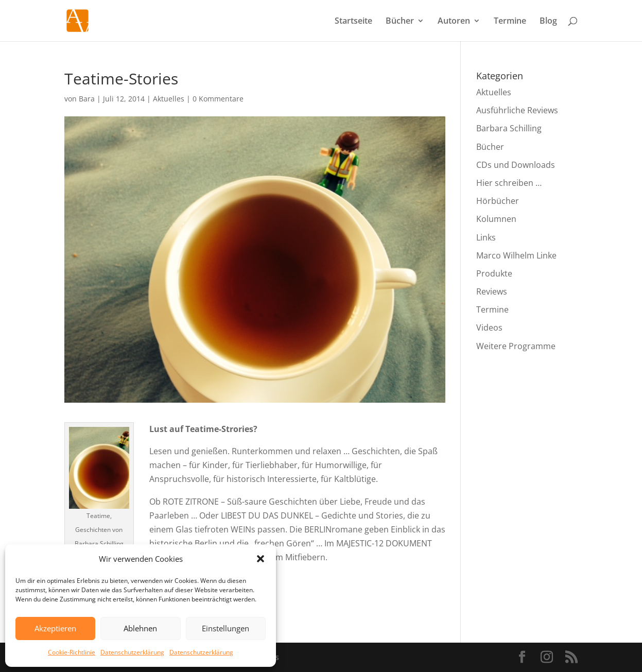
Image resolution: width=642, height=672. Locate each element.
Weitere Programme (516, 346)
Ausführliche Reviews (517, 110)
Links (486, 237)
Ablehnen (140, 628)
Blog (548, 22)
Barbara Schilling (509, 128)
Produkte (494, 273)
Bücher (400, 22)
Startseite (353, 22)
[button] (261, 559)
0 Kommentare (218, 99)
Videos (489, 328)
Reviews (492, 291)
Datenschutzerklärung (132, 652)
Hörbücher (498, 201)
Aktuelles (169, 99)
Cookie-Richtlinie (72, 652)
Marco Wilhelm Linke (516, 255)
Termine (510, 22)
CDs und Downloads (516, 165)
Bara (87, 99)
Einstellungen (225, 628)
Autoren (454, 22)
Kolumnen (496, 219)
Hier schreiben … (509, 183)
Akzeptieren (55, 628)
